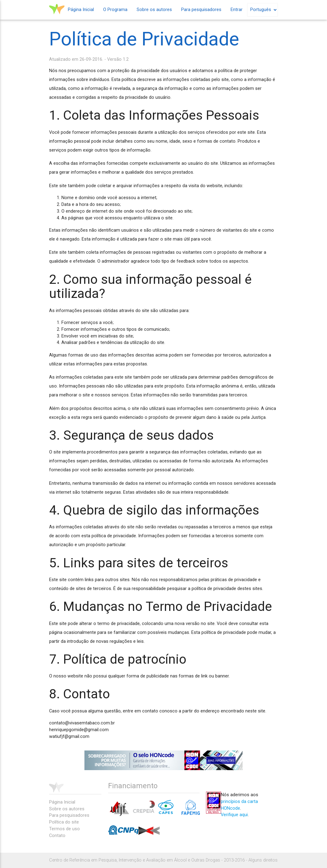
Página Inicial (81, 10)
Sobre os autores (154, 10)
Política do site (64, 822)
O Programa (115, 10)
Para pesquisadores (201, 10)
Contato (57, 836)
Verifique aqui (234, 815)
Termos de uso (64, 829)
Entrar (237, 10)
